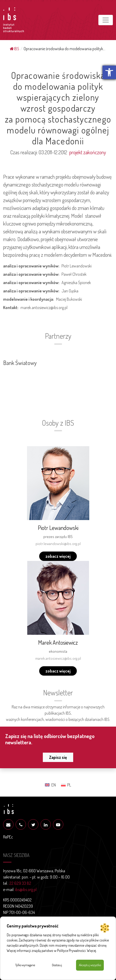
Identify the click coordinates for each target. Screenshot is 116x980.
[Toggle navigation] (106, 20)
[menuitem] (50, 785)
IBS (15, 49)
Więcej (91, 950)
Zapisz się (58, 757)
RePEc (8, 837)
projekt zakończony (88, 152)
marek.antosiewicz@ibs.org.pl (58, 658)
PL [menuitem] (69, 785)
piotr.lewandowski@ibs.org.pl (58, 544)
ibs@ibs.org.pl (26, 889)
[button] (109, 72)
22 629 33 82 (20, 883)
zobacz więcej (58, 556)
